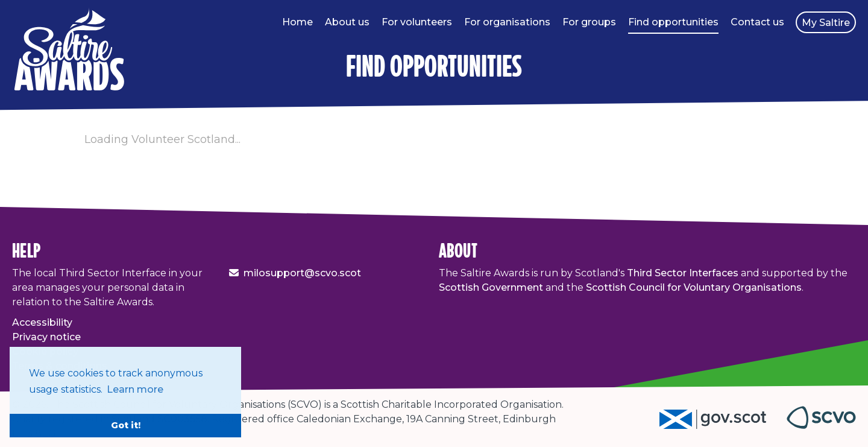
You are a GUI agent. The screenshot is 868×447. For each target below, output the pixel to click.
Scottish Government (491, 287)
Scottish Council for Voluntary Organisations (694, 287)
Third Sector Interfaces (683, 273)
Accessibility (42, 322)
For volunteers (417, 22)
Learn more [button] (135, 389)
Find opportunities (673, 22)
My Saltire (826, 23)
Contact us (757, 22)
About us (347, 22)
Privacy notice (46, 337)
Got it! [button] (126, 425)
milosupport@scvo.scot (302, 273)
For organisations (507, 22)
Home (297, 22)
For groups (589, 22)
